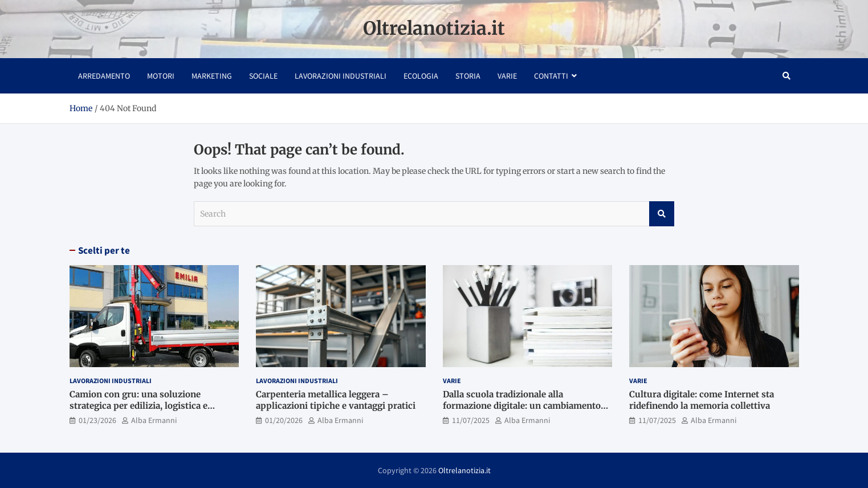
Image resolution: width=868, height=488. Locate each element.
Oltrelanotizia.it (434, 29)
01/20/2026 (284, 420)
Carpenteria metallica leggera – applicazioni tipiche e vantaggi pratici (336, 400)
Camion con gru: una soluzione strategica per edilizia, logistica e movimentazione (138, 405)
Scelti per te (104, 250)
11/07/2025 (471, 420)
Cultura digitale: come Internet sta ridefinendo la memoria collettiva (702, 400)
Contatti (551, 76)
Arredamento (104, 76)
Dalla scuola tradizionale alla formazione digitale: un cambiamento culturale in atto (522, 405)
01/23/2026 (97, 420)
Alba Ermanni (154, 420)
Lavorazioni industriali (341, 76)
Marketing (212, 76)
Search (662, 214)
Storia (468, 76)
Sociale (263, 76)
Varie (507, 76)
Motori (161, 76)
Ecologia (421, 76)
